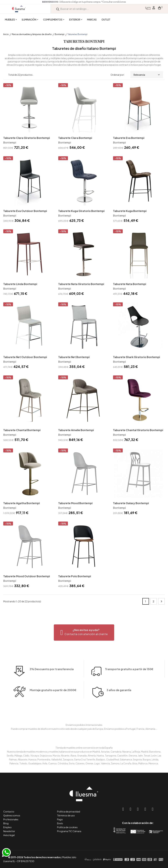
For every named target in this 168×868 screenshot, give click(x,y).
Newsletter (9, 831)
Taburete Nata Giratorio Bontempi (81, 284)
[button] (84, 633)
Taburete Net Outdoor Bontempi (25, 357)
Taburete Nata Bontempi (130, 284)
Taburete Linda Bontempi (20, 284)
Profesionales (11, 819)
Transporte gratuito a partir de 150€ (129, 659)
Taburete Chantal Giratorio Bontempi (138, 430)
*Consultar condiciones (114, 2)
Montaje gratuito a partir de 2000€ (53, 700)
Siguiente (161, 601)
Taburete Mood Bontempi (75, 503)
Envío (60, 823)
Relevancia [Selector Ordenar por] (147, 75)
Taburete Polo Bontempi (75, 576)
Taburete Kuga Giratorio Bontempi (81, 211)
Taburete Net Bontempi (74, 357)
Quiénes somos (12, 815)
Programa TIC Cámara (69, 831)
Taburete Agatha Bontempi (21, 503)
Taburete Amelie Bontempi (76, 430)
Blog (6, 823)
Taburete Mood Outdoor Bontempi (27, 576)
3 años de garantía (119, 700)
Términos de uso (66, 815)
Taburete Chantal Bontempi (22, 430)
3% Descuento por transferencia (52, 679)
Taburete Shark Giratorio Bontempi (136, 357)
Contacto (9, 811)
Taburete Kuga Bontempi (130, 211)
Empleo (7, 827)
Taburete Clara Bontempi (75, 138)
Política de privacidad (69, 811)
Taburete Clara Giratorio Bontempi (27, 138)
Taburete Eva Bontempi (129, 138)
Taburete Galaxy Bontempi (131, 503)
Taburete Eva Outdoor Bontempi (25, 211)
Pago (60, 819)
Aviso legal (9, 835)
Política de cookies (67, 827)
